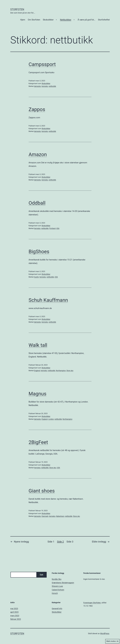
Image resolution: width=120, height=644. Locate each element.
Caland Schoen (58, 590)
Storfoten (17, 9)
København (60, 516)
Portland (52, 228)
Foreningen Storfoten (92, 603)
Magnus (38, 394)
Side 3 (70, 542)
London (51, 419)
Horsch (55, 593)
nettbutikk (52, 86)
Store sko (70, 371)
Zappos (37, 109)
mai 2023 (14, 609)
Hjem (23, 20)
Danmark (45, 516)
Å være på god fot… (86, 20)
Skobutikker (48, 20)
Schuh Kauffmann (48, 300)
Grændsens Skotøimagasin (63, 583)
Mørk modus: (112, 641)
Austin (36, 277)
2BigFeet (38, 442)
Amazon (38, 154)
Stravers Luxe (57, 586)
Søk (42, 575)
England (37, 371)
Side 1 (51, 542)
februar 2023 (16, 619)
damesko (37, 86)
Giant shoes (42, 491)
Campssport (42, 64)
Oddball (37, 203)
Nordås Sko (57, 579)
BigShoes (39, 252)
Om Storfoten (34, 20)
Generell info (57, 609)
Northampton (61, 371)
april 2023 (14, 612)
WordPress (105, 633)
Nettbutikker (66, 20)
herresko (45, 86)
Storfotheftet (104, 20)
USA (58, 228)
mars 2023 (15, 616)
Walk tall (38, 345)
